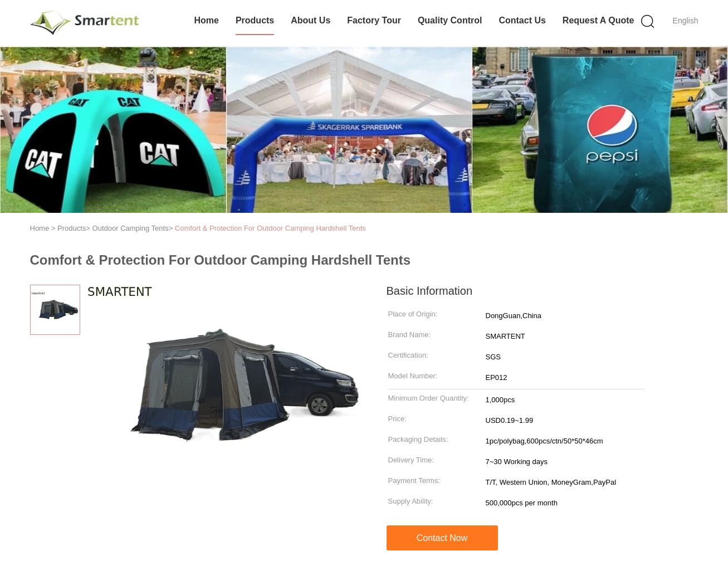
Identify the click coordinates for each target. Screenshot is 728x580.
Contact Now (442, 538)
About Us (311, 20)
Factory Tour (374, 20)
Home (206, 20)
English (686, 21)
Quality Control (450, 20)
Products (255, 20)
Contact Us (522, 20)
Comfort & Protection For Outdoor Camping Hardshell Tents (270, 228)
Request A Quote (598, 20)
